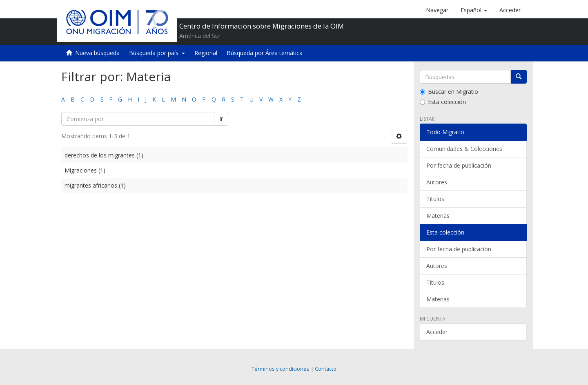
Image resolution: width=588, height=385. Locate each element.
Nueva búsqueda (97, 53)
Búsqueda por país (157, 53)
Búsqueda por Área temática (265, 53)
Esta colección (443, 102)
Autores (437, 182)
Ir (221, 118)
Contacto (326, 369)
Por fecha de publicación (459, 165)
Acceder (437, 332)
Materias (438, 216)
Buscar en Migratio (449, 92)
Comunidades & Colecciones (464, 149)
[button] (474, 10)
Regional (206, 53)
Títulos (435, 199)
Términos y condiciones (281, 369)
